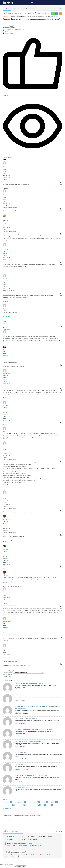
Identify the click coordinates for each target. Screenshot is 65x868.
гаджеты (52, 802)
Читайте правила (53, 17)
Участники (16, 8)
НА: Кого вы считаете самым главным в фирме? (29, 741)
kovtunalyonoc (7, 598)
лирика (43, 802)
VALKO (5, 253)
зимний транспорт (32, 805)
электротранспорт (18, 802)
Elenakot (5, 200)
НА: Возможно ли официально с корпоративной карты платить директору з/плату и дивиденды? (38, 707)
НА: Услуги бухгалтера (21, 787)
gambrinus (6, 355)
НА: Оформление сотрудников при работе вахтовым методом (33, 730)
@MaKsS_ (5, 433)
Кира (16, 29)
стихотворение (7, 805)
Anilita (39, 815)
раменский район (32, 802)
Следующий (16, 26)
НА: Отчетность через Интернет (24, 695)
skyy (17, 700)
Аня (17, 723)
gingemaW (6, 501)
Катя (17, 733)
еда (42, 805)
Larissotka (6, 309)
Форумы (7, 8)
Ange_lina (6, 525)
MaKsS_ (5, 379)
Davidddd (19, 714)
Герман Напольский (18, 815)
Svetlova (5, 172)
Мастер (5, 540)
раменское (6, 802)
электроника (19, 805)
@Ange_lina (6, 577)
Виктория (6, 627)
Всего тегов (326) (7, 808)
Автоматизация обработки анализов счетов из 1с (30, 683)
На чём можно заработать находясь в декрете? (29, 845)
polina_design (29, 843)
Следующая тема (7, 676)
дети (49, 805)
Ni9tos (5, 285)
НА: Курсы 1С (19, 764)
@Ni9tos (5, 337)
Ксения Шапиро (8, 815)
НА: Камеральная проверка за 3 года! (26, 718)
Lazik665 (5, 224)
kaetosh (18, 689)
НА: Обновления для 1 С (22, 753)
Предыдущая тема (7, 675)
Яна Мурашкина (12, 540)
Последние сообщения (29, 8)
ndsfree (5, 452)
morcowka (6, 405)
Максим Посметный (30, 815)
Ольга (18, 746)
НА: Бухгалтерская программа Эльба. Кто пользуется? (31, 776)
